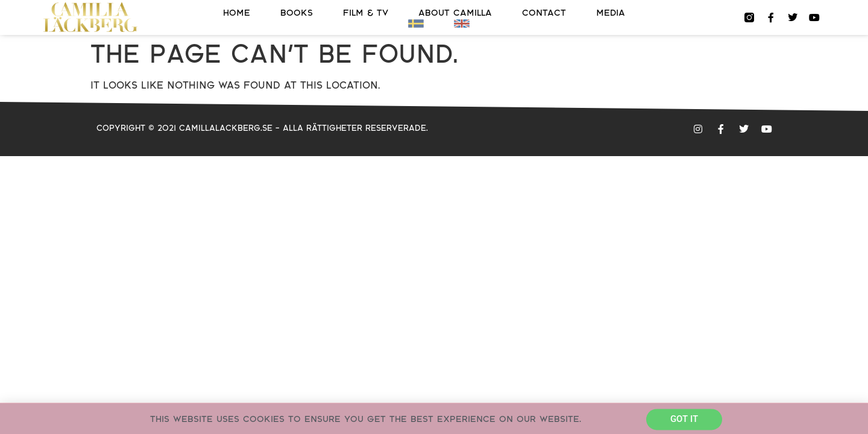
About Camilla (455, 13)
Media (611, 13)
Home (237, 13)
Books (297, 13)
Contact (544, 13)
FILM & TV (366, 13)
